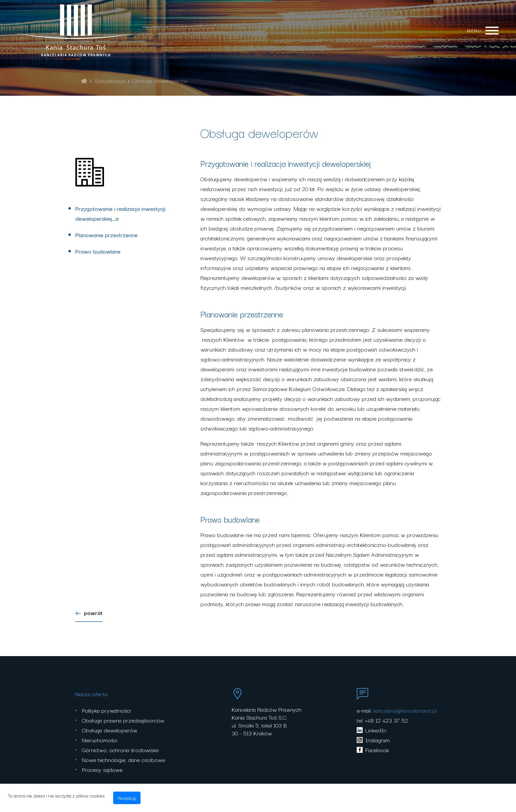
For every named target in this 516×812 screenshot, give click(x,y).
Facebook (373, 750)
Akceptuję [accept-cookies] (127, 798)
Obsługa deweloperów (160, 80)
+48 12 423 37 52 (387, 720)
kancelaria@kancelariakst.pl (405, 710)
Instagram (373, 740)
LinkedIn (372, 730)
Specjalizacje (110, 80)
